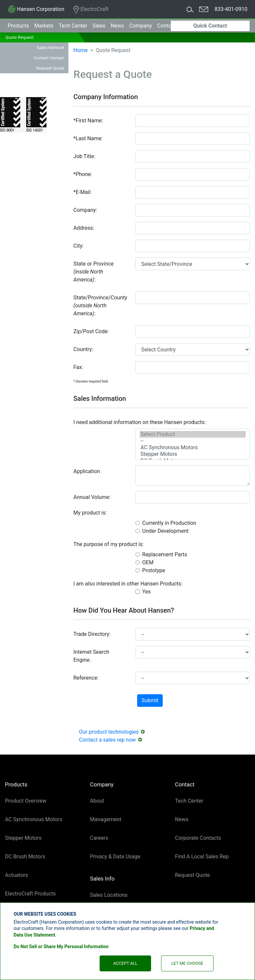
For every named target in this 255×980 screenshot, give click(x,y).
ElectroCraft (90, 9)
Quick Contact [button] (210, 26)
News (117, 26)
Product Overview (26, 801)
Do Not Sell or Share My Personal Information (61, 947)
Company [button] (141, 26)
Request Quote (50, 68)
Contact (166, 26)
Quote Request (19, 37)
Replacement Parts (165, 554)
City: (79, 246)
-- (193, 441)
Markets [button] (44, 26)
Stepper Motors (193, 454)
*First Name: (88, 121)
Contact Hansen (49, 58)
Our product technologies (109, 732)
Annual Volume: (92, 497)
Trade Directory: (92, 634)
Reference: (86, 678)
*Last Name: (88, 138)
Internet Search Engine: (91, 656)
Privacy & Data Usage (115, 857)
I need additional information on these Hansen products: (140, 422)
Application (87, 471)
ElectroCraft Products (30, 894)
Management (106, 819)
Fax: (78, 367)
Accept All (125, 963)
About (97, 801)
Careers (99, 838)
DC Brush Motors (25, 857)
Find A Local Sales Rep (202, 857)
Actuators (16, 875)
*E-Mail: (83, 192)
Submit (150, 700)
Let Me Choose (187, 963)
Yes (146, 592)
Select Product (193, 434)
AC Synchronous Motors (193, 448)
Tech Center (189, 801)
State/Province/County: (100, 306)
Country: (83, 349)
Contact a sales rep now (107, 740)
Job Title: (84, 156)
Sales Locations (109, 895)
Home (81, 50)
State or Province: (93, 272)
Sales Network (51, 48)
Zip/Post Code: (91, 331)
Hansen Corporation (36, 10)
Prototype (154, 570)
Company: (85, 210)
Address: (84, 228)
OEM (148, 562)
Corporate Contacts (198, 838)
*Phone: (83, 174)
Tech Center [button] (73, 26)
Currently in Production (169, 523)
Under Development (165, 531)
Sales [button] (99, 26)
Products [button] (18, 26)
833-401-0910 (231, 9)
